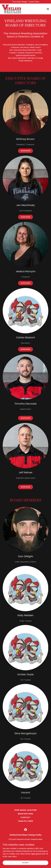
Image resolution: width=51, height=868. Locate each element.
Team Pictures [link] (25, 821)
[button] (48, 9)
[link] (11, 9)
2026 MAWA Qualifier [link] (25, 810)
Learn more (26, 151)
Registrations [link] (25, 814)
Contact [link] (25, 817)
